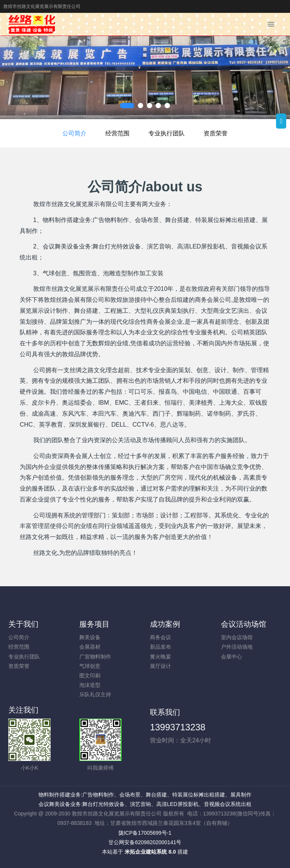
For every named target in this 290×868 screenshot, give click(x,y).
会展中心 (231, 657)
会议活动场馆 (244, 624)
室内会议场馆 (237, 637)
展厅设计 (160, 666)
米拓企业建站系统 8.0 (150, 852)
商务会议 (160, 637)
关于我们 (23, 624)
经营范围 (117, 133)
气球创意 (90, 666)
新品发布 (160, 647)
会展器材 (90, 647)
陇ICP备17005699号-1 (145, 833)
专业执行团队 (167, 133)
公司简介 (74, 133)
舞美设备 (90, 637)
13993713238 (178, 727)
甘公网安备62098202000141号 (145, 842)
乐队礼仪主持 (95, 694)
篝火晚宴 (160, 657)
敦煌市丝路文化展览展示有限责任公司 (42, 6)
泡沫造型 (90, 685)
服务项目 (94, 624)
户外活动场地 (237, 647)
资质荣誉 (216, 133)
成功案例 (165, 624)
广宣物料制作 (95, 657)
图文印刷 (90, 675)
